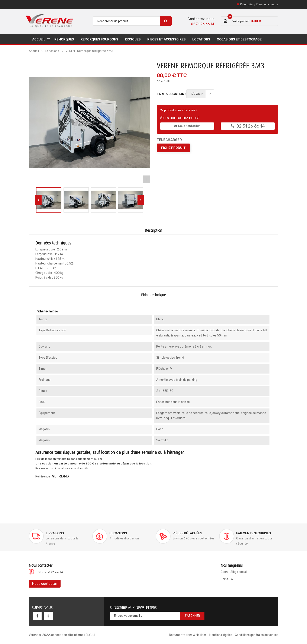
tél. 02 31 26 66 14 (50, 572)
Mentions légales (221, 635)
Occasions (118, 533)
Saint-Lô (227, 579)
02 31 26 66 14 (203, 24)
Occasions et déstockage (239, 39)
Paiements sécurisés (253, 533)
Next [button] (141, 200)
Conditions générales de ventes (257, 635)
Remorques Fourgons (99, 39)
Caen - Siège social (234, 572)
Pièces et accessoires (167, 39)
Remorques (64, 39)
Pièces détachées (187, 533)
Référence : (43, 477)
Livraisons (55, 533)
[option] (49, 200)
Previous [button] (38, 200)
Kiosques (133, 39)
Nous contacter (187, 126)
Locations (201, 39)
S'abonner (192, 616)
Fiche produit (173, 148)
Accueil (39, 39)
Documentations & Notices (188, 635)
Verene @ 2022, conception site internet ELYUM (62, 635)
